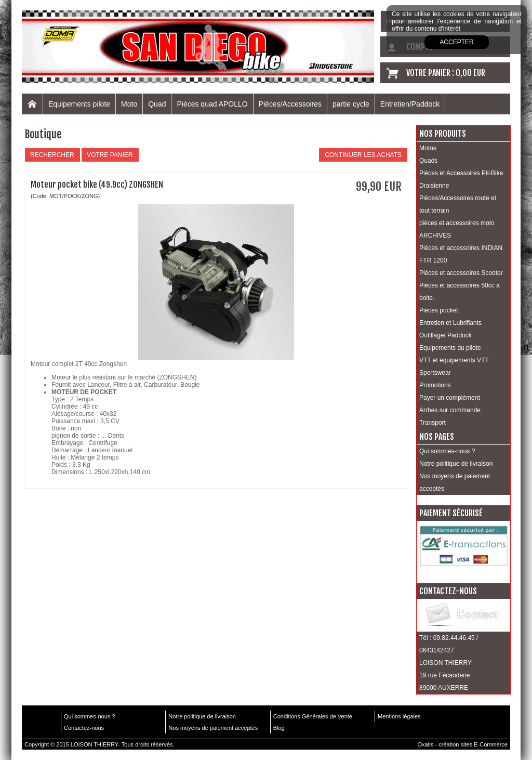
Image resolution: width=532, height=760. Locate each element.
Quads (428, 161)
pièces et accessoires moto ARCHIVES (457, 229)
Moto (129, 104)
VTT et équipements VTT (454, 360)
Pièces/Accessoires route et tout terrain (458, 204)
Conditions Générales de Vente (313, 716)
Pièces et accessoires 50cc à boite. (460, 292)
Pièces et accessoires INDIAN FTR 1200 (461, 254)
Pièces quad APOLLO (212, 104)
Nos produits (443, 134)
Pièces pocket (439, 310)
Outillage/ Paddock (445, 335)
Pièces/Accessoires (290, 104)
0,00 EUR (470, 73)
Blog (279, 728)
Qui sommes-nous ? (447, 451)
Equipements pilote (79, 104)
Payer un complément (450, 398)
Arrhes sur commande (450, 410)
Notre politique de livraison (456, 464)
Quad (157, 104)
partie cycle (351, 104)
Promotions (435, 385)
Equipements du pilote (450, 348)
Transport (433, 423)
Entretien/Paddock (410, 104)
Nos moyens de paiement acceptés (455, 482)
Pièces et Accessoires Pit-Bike (461, 173)
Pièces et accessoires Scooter (461, 273)
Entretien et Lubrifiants (450, 323)
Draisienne (434, 186)
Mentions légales (399, 716)
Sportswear (435, 373)
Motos (428, 148)
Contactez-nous (84, 728)
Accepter (456, 42)
